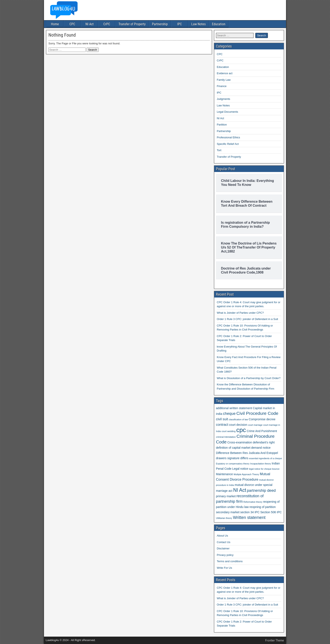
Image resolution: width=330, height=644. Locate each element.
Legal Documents (227, 112)
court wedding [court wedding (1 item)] (229, 431)
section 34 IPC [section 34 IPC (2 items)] (250, 512)
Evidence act (225, 73)
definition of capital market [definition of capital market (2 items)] (233, 448)
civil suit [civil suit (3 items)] (222, 419)
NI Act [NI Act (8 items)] (240, 490)
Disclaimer (223, 548)
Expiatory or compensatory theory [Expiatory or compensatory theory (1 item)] (233, 464)
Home (55, 24)
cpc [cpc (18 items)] (241, 430)
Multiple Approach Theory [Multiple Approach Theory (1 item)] (246, 474)
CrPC (107, 24)
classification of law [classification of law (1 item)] (238, 419)
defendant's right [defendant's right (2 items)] (264, 442)
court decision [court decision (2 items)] (238, 425)
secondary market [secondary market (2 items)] (228, 512)
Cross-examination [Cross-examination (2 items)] (240, 442)
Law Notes (198, 24)
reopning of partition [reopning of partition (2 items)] (262, 507)
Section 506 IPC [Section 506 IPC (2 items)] (271, 512)
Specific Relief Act (228, 144)
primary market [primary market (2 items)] (226, 496)
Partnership (160, 24)
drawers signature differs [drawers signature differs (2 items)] (232, 458)
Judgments (224, 99)
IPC (180, 24)
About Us (222, 536)
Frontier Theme (275, 640)
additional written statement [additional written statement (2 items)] (234, 408)
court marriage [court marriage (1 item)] (255, 425)
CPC (72, 24)
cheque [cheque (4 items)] (229, 413)
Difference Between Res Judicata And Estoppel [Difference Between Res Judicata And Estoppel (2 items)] (247, 453)
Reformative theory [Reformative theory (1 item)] (253, 502)
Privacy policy (225, 555)
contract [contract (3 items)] (222, 424)
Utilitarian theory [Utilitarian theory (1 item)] (224, 518)
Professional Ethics (228, 137)
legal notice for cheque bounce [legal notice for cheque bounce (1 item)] (264, 469)
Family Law (224, 80)
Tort (219, 150)
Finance (222, 86)
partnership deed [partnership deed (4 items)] (261, 490)
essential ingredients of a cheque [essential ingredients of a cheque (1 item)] (266, 458)
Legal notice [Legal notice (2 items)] (240, 469)
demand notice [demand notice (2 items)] (261, 448)
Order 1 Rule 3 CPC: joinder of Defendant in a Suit (247, 319)
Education (219, 24)
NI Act (90, 24)
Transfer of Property (132, 24)
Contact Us (224, 542)
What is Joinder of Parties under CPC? (240, 313)
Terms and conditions (230, 561)
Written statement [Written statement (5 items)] (249, 517)
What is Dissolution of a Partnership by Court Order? (249, 378)
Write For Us (224, 568)
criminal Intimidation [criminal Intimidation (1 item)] (226, 437)
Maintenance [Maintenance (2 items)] (224, 474)
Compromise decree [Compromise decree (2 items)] (262, 419)
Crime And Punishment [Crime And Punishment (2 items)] (262, 431)
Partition (222, 125)
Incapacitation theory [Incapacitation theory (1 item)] (261, 464)
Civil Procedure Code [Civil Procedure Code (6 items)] (257, 413)
